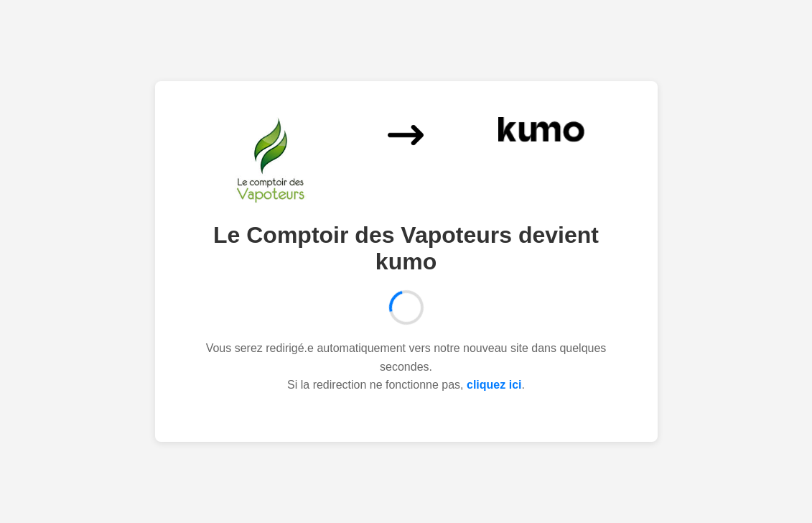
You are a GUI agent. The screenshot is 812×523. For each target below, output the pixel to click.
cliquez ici (494, 385)
